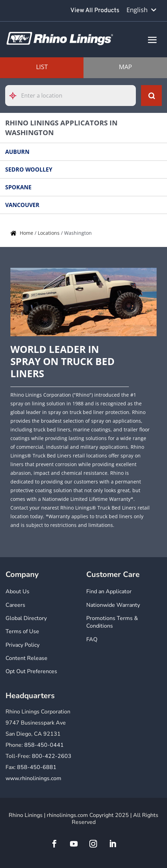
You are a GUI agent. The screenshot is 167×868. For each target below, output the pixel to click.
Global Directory (26, 618)
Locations (49, 233)
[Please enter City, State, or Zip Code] (71, 96)
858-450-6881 (37, 767)
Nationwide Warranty (113, 605)
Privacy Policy (23, 645)
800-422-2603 (52, 756)
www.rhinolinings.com (33, 778)
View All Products (95, 11)
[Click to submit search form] (151, 96)
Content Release (27, 658)
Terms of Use (22, 631)
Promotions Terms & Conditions (112, 622)
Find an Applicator (109, 592)
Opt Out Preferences (31, 671)
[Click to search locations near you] (16, 96)
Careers (15, 605)
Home (27, 233)
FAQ (92, 639)
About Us (17, 592)
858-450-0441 (44, 745)
